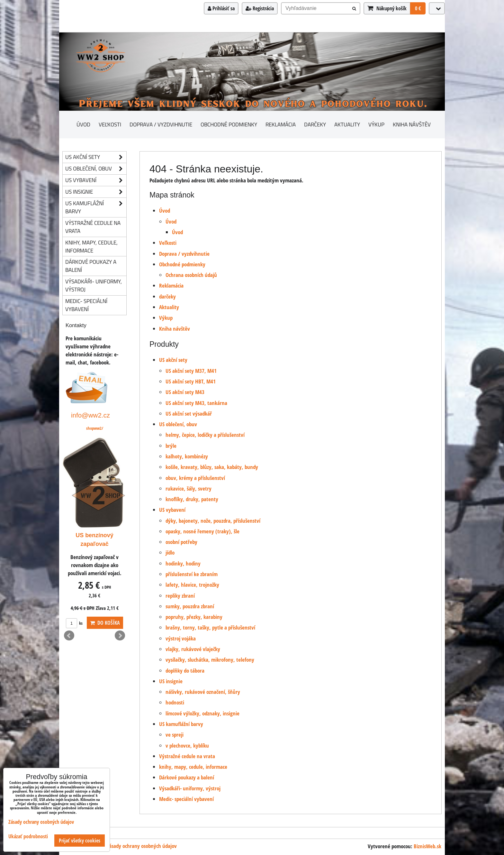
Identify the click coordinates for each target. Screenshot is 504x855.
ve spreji (175, 735)
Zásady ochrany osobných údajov (142, 846)
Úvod (83, 124)
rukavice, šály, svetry (189, 488)
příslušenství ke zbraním (192, 574)
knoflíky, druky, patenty (192, 499)
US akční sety (173, 360)
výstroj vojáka (181, 638)
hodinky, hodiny (183, 563)
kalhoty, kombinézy (187, 456)
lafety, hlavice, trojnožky (192, 585)
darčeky (315, 124)
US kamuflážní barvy (181, 724)
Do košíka (105, 623)
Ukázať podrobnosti (28, 837)
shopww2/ (95, 428)
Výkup (376, 124)
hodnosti (175, 702)
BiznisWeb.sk (428, 846)
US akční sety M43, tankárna (196, 403)
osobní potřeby (181, 542)
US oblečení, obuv (178, 424)
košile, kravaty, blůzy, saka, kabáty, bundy (212, 467)
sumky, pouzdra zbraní (190, 606)
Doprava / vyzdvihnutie (161, 124)
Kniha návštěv (412, 124)
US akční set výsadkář (189, 414)
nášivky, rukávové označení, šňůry (203, 692)
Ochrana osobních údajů (191, 275)
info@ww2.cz (90, 415)
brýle (171, 446)
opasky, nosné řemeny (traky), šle (203, 531)
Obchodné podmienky (229, 124)
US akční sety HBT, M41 (191, 381)
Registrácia (260, 8)
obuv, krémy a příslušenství (195, 478)
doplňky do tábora (185, 671)
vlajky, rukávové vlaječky (193, 649)
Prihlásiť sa (221, 8)
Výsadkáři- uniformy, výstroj (190, 788)
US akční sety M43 (185, 392)
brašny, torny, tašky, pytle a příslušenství (210, 627)
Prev (69, 636)
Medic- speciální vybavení (186, 799)
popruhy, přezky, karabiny (194, 617)
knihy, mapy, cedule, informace (193, 767)
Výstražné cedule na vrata (187, 756)
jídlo (170, 552)
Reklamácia (281, 124)
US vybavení (172, 510)
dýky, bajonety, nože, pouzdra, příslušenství (213, 521)
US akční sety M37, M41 (191, 371)
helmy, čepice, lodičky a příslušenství (205, 435)
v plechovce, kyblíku (187, 745)
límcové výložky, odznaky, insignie (203, 713)
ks (74, 623)
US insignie (171, 681)
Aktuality (347, 124)
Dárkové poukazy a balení (187, 777)
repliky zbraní (180, 596)
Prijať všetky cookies (80, 841)
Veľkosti (110, 124)
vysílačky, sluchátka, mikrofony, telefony (210, 660)
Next (120, 636)
